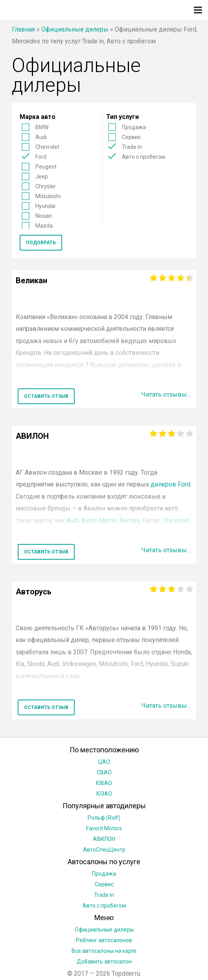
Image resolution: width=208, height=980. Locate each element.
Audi (41, 137)
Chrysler (46, 186)
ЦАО (104, 762)
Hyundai (45, 206)
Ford (41, 157)
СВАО (104, 772)
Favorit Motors (104, 828)
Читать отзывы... (166, 394)
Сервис (131, 137)
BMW (42, 127)
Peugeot (46, 167)
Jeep (42, 176)
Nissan (44, 216)
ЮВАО (104, 783)
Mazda (44, 226)
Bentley (129, 521)
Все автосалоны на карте (104, 951)
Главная (23, 29)
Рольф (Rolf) (104, 818)
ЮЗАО (104, 794)
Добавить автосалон (104, 961)
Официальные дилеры (75, 29)
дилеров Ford (170, 484)
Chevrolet (47, 147)
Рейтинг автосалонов (104, 940)
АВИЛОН (104, 839)
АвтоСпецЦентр (104, 850)
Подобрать (41, 243)
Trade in (132, 147)
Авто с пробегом (144, 157)
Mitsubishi (48, 196)
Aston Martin (99, 521)
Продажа (134, 127)
